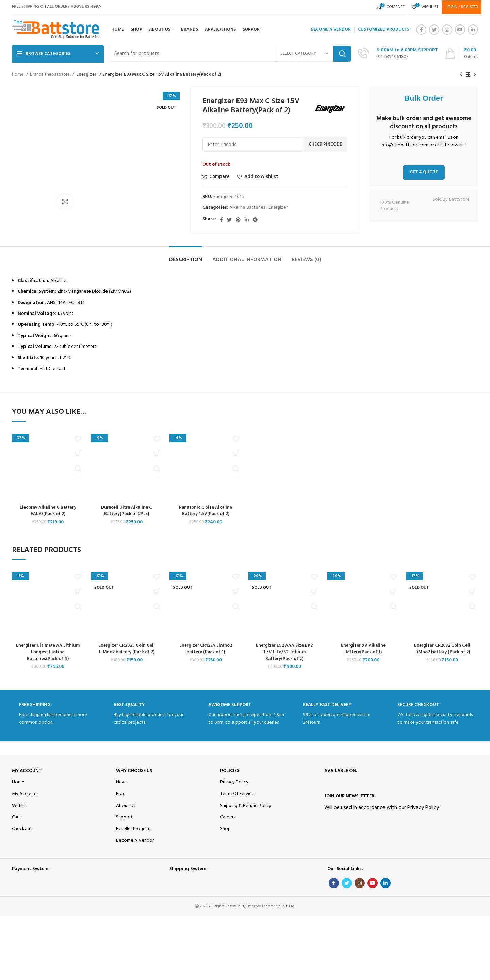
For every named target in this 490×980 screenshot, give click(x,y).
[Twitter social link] (434, 30)
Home (18, 75)
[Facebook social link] (421, 30)
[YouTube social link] (460, 30)
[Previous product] (461, 75)
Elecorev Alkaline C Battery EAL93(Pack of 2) (48, 511)
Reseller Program (133, 829)
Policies (230, 771)
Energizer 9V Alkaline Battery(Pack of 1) (363, 649)
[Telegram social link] (255, 220)
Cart (16, 817)
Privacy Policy (234, 782)
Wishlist (20, 806)
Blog (121, 794)
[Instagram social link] (447, 30)
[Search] (230, 54)
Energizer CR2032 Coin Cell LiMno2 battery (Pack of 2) (442, 649)
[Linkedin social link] (473, 30)
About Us (126, 806)
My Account (27, 771)
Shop (225, 829)
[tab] (186, 257)
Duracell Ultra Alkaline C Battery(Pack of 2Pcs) (127, 511)
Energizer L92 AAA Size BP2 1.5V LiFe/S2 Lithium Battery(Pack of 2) (284, 652)
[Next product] (475, 75)
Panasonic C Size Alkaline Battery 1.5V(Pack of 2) (206, 511)
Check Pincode (325, 144)
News (122, 782)
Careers (228, 817)
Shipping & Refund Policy (246, 806)
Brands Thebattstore (50, 75)
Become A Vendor (135, 840)
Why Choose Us (134, 771)
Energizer (86, 75)
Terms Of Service (237, 794)
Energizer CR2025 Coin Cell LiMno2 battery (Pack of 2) (127, 649)
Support (124, 817)
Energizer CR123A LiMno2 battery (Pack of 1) (206, 649)
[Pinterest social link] (238, 220)
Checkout (22, 829)
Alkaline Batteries (247, 208)
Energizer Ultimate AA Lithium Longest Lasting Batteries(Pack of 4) (48, 652)
